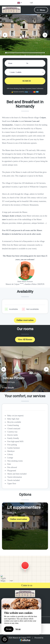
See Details (8, 388)
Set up (18, 629)
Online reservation (25, 320)
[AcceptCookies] (5, 639)
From (10, 63)
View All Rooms (25, 339)
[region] (21, 616)
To (27, 63)
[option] (25, 35)
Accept (9, 629)
